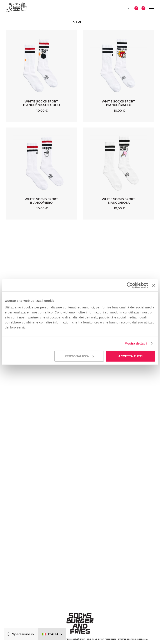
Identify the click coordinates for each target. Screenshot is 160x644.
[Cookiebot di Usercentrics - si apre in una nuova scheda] (130, 285)
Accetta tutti (131, 356)
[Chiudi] (9, 634)
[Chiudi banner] (154, 285)
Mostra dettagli (136, 343)
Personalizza (79, 356)
